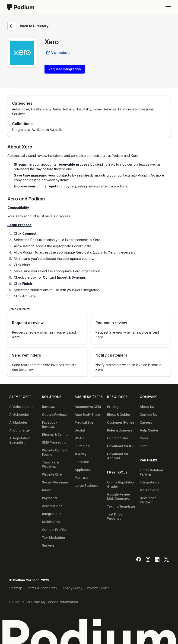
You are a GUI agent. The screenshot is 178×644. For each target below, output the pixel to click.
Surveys (48, 545)
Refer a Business (120, 430)
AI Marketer (18, 422)
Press (144, 438)
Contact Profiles (55, 529)
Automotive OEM (88, 406)
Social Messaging (56, 482)
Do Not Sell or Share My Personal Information (44, 602)
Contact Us (148, 414)
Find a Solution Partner (151, 472)
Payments (50, 498)
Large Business (86, 485)
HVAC (79, 438)
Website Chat (52, 474)
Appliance (83, 469)
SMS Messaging (54, 442)
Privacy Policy (72, 588)
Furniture (82, 462)
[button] (168, 6)
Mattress (81, 477)
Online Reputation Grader (121, 484)
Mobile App (51, 521)
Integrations (52, 514)
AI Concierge (19, 430)
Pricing (113, 406)
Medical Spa (84, 422)
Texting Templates (121, 506)
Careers (146, 422)
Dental (80, 430)
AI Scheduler (19, 414)
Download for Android (118, 456)
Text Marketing (54, 537)
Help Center (149, 430)
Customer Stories (121, 422)
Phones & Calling (55, 434)
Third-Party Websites (51, 464)
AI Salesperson (21, 406)
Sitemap (16, 588)
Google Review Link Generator (119, 496)
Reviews (48, 406)
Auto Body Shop (87, 414)
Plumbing (82, 446)
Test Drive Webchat (115, 516)
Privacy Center (98, 588)
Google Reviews (54, 414)
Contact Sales (118, 438)
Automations (52, 506)
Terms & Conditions (42, 588)
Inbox (46, 490)
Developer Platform (148, 500)
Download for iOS (121, 446)
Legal (144, 446)
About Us (147, 406)
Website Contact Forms (55, 452)
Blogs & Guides (119, 414)
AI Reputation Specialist (20, 440)
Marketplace (149, 490)
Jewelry (81, 454)
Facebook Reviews (50, 424)
